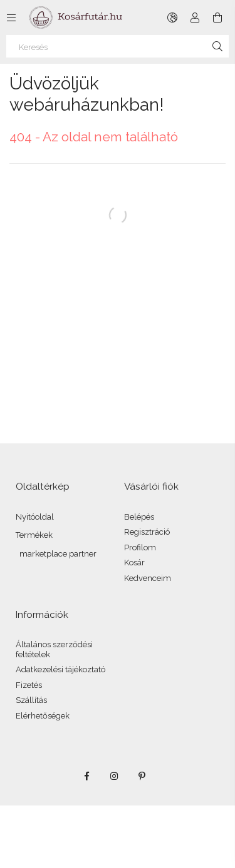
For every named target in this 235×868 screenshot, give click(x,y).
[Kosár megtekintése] (217, 18)
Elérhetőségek (43, 716)
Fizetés (29, 685)
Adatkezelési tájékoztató (60, 669)
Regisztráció (147, 532)
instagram (115, 776)
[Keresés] (118, 46)
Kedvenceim (148, 578)
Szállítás (31, 700)
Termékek (34, 535)
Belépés (139, 517)
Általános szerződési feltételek (54, 649)
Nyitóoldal (35, 517)
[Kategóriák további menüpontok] (11, 18)
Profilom (140, 548)
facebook (87, 776)
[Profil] (195, 18)
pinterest (142, 776)
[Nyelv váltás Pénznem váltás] (172, 18)
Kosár (134, 563)
